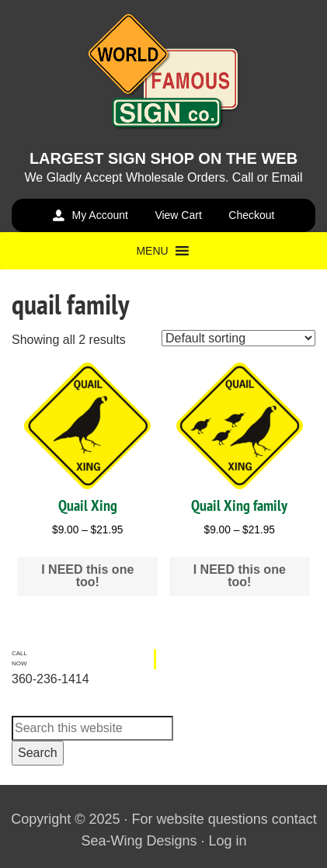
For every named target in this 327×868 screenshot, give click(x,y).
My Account (100, 215)
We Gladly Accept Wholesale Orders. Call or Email (163, 177)
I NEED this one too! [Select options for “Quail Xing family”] (240, 576)
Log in (228, 841)
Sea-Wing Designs (139, 841)
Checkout (251, 215)
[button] (152, 251)
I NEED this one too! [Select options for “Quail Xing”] (87, 576)
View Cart (178, 215)
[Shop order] (238, 338)
